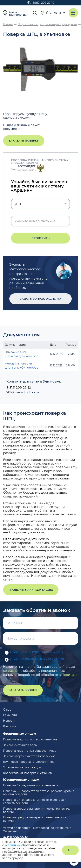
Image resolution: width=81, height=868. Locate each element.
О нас (7, 710)
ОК (70, 850)
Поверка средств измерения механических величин (35, 819)
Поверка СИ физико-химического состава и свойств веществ (35, 801)
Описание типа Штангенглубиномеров (21, 354)
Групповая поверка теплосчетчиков (29, 762)
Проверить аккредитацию (31, 590)
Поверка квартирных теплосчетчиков (30, 739)
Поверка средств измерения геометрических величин (36, 810)
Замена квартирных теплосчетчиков (29, 756)
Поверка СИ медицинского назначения (32, 785)
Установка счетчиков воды (22, 767)
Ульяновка (51, 13)
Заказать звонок (23, 690)
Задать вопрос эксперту (40, 299)
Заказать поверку (24, 141)
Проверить (40, 238)
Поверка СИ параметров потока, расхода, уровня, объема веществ (39, 793)
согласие (10, 671)
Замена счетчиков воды (20, 745)
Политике (70, 675)
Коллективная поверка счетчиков (27, 773)
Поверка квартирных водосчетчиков (30, 751)
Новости (9, 721)
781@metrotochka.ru (23, 392)
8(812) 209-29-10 (41, 3)
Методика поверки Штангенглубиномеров (21, 366)
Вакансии (10, 715)
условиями (13, 845)
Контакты (10, 726)
